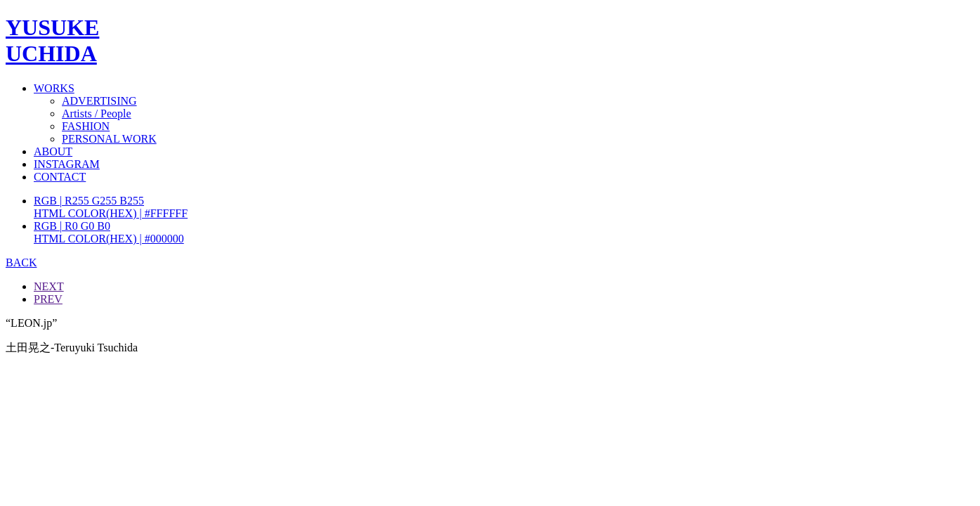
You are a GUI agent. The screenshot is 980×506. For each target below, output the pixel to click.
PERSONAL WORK (109, 139)
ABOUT (53, 151)
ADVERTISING (99, 101)
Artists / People (97, 113)
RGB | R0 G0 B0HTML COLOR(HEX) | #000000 (109, 232)
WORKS (54, 88)
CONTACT (60, 177)
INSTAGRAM (67, 164)
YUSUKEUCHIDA (52, 40)
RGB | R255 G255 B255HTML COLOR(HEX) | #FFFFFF (111, 207)
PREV (48, 299)
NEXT (49, 286)
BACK (21, 262)
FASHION (86, 126)
